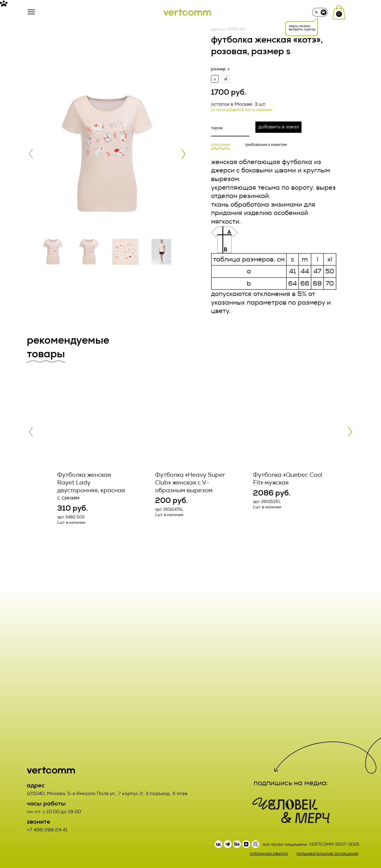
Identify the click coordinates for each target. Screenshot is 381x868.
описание (220, 145)
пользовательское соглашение (327, 854)
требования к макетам (266, 145)
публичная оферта (269, 854)
